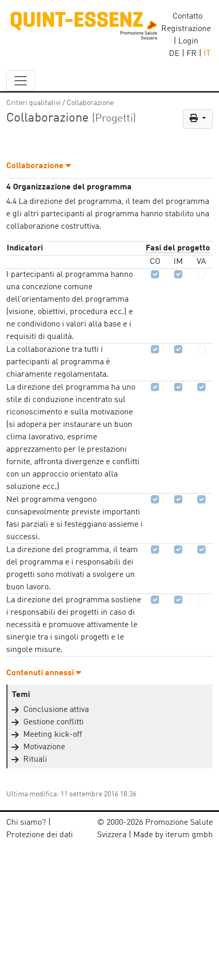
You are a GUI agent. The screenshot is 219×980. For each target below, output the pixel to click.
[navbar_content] (21, 81)
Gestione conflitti (53, 722)
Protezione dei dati (40, 835)
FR (192, 54)
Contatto (187, 17)
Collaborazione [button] (38, 166)
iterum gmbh (189, 835)
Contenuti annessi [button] (44, 673)
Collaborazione (90, 103)
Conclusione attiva (56, 710)
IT (207, 54)
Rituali (35, 760)
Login (188, 41)
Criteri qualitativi (34, 103)
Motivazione (44, 747)
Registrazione (186, 29)
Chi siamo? (26, 823)
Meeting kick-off (53, 735)
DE (174, 54)
